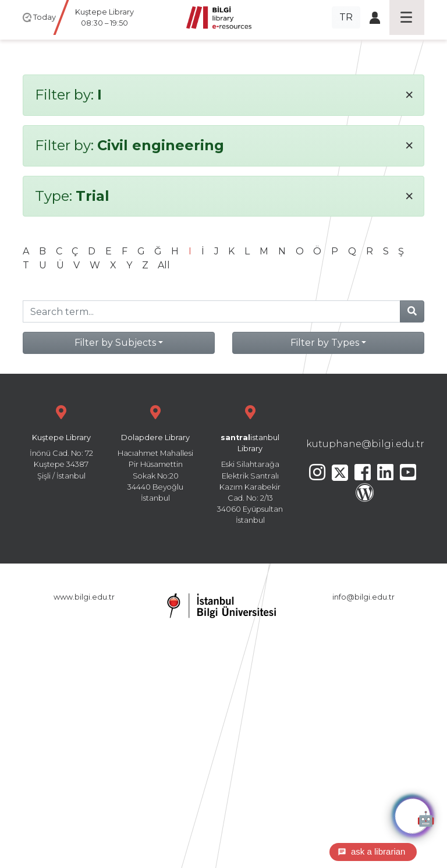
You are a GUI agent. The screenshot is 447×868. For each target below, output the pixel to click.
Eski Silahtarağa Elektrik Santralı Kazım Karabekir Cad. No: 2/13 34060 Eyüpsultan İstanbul (250, 463)
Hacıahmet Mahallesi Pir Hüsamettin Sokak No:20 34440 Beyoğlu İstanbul (155, 452)
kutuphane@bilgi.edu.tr (365, 444)
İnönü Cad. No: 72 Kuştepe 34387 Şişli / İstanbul (61, 441)
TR (346, 17)
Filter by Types (325, 343)
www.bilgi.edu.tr (84, 597)
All (164, 265)
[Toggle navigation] (407, 17)
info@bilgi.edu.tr (363, 597)
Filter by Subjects (115, 343)
